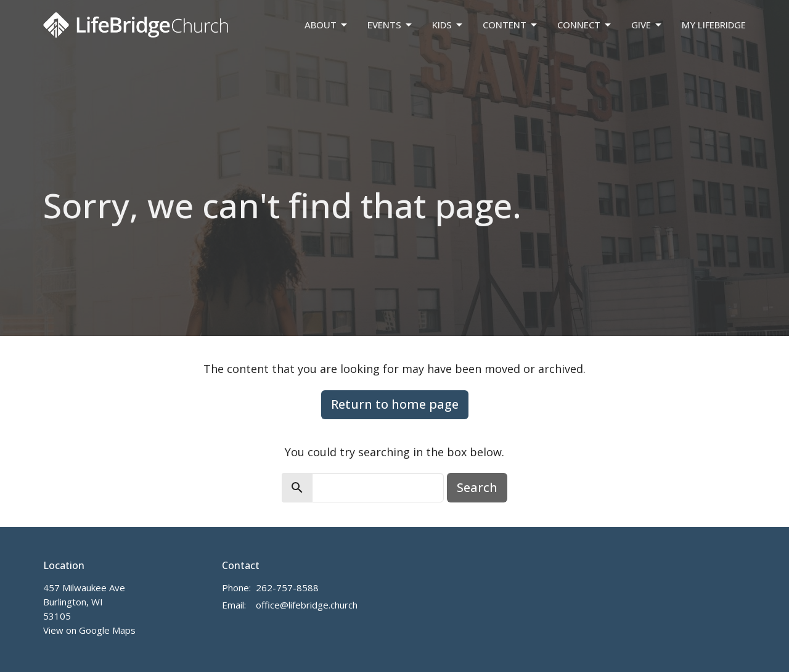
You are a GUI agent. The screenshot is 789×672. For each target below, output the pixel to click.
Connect (585, 25)
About (327, 25)
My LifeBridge (714, 25)
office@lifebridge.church (307, 605)
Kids (448, 25)
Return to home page (395, 404)
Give (647, 25)
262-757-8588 (287, 588)
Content (511, 25)
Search (477, 487)
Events (390, 25)
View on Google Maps (89, 630)
